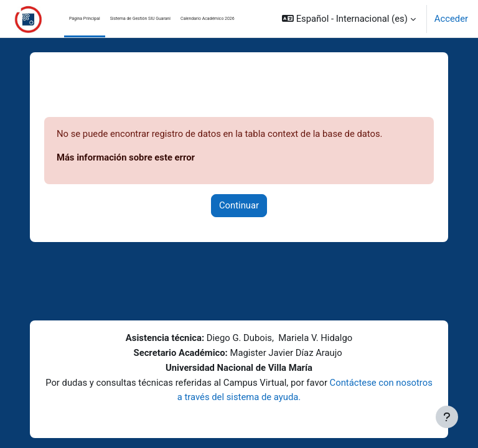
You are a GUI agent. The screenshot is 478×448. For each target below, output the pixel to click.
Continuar (239, 205)
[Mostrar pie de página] (447, 417)
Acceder (451, 19)
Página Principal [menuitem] (85, 19)
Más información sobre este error (126, 157)
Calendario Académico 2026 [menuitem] (208, 19)
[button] (349, 19)
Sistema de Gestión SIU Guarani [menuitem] (140, 19)
